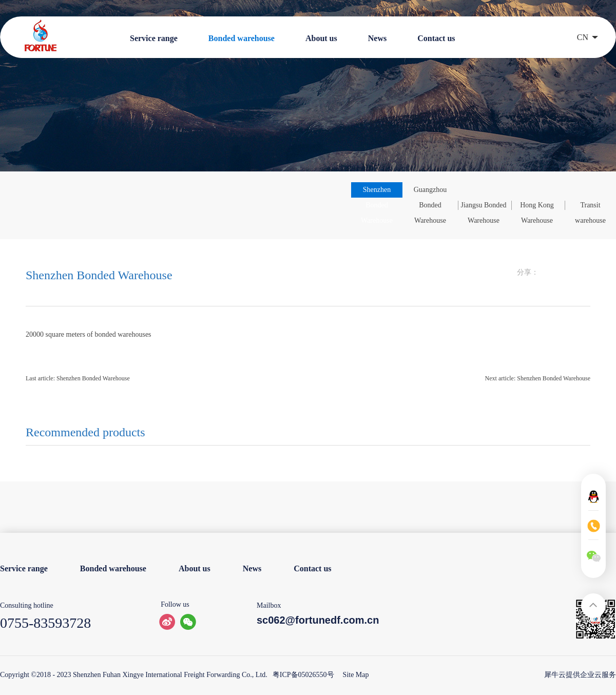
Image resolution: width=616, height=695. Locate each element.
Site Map (354, 675)
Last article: (78, 378)
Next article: (538, 378)
